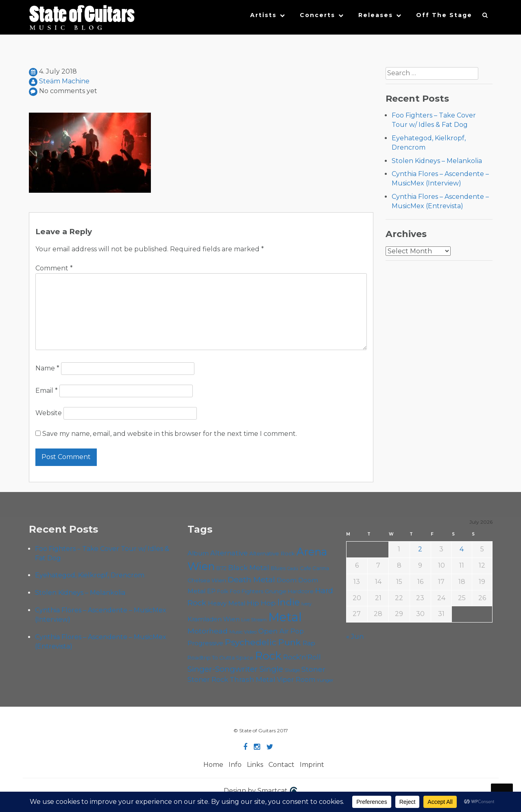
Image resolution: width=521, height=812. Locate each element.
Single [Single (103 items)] (271, 669)
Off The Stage (444, 15)
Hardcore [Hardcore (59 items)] (301, 591)
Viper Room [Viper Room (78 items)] (296, 680)
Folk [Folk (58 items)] (223, 591)
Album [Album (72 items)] (198, 553)
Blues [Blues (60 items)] (278, 568)
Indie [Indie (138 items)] (289, 602)
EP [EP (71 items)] (211, 591)
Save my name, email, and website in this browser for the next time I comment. (170, 434)
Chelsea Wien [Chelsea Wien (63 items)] (207, 580)
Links (255, 765)
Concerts (317, 15)
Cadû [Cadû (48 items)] (293, 569)
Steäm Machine (64, 81)
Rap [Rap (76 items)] (309, 643)
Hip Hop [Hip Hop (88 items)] (261, 603)
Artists (263, 15)
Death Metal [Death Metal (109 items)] (251, 579)
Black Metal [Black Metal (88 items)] (249, 567)
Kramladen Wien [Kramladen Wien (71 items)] (214, 619)
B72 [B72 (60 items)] (221, 568)
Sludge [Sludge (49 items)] (292, 670)
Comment (54, 268)
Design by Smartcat (260, 791)
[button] (485, 17)
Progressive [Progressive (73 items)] (205, 643)
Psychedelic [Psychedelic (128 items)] (251, 642)
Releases (376, 15)
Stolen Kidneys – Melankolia (437, 161)
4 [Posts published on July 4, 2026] (462, 549)
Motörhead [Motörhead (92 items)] (208, 631)
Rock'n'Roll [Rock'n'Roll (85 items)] (302, 657)
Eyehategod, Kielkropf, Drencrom (90, 575)
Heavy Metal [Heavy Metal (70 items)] (227, 603)
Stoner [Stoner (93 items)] (313, 669)
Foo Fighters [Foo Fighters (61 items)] (246, 591)
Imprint (312, 765)
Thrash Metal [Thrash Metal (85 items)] (253, 679)
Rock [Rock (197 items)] (268, 656)
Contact (281, 765)
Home (213, 765)
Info (235, 765)
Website (49, 413)
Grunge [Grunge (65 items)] (276, 591)
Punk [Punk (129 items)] (290, 642)
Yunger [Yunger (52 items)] (325, 680)
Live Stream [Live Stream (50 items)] (254, 620)
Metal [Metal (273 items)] (285, 617)
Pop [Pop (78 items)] (297, 631)
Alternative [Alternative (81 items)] (229, 553)
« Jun (355, 637)
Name (47, 368)
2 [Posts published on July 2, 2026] (420, 549)
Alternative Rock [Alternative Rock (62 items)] (272, 553)
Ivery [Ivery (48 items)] (306, 604)
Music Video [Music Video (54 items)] (243, 632)
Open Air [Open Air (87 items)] (274, 631)
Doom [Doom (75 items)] (287, 580)
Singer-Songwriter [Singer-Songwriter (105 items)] (223, 669)
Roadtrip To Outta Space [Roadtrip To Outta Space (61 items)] (220, 657)
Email (47, 391)
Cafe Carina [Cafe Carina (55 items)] (314, 568)
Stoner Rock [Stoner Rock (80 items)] (208, 679)
